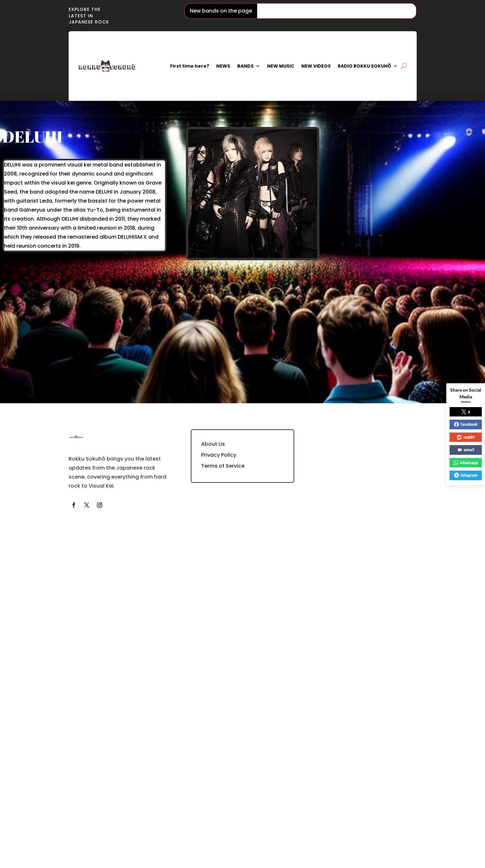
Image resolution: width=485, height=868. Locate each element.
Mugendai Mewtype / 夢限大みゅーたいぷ (413, 11)
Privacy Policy (219, 455)
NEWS (223, 66)
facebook (466, 424)
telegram (466, 475)
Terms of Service (223, 466)
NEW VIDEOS (316, 66)
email (466, 450)
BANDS (245, 66)
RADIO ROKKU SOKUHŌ (364, 66)
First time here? (190, 66)
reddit (466, 437)
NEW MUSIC (281, 66)
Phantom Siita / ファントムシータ (307, 11)
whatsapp (466, 463)
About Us (213, 444)
